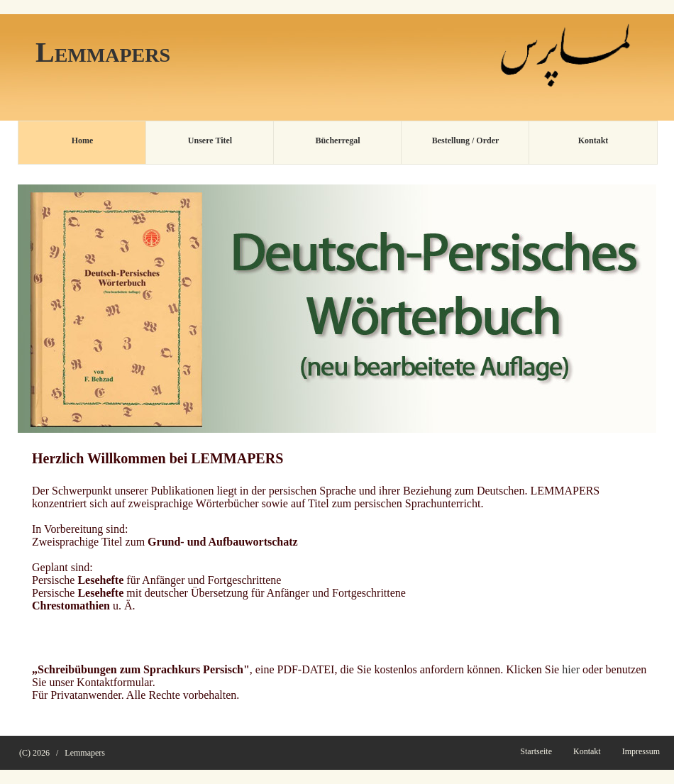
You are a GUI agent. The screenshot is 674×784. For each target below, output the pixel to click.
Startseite (536, 751)
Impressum (641, 751)
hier (571, 669)
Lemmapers (85, 753)
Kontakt (587, 751)
